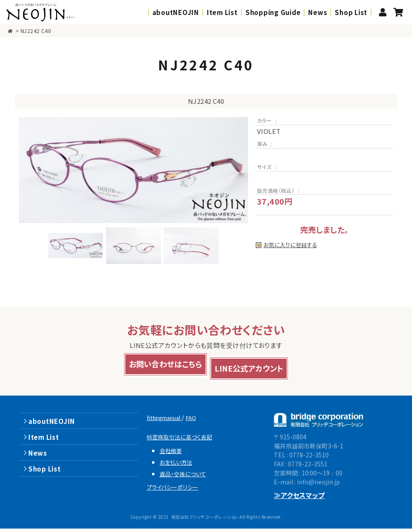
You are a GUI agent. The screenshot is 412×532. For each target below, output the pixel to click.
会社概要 (173, 454)
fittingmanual (170, 421)
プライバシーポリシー (177, 491)
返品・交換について (187, 477)
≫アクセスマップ (299, 499)
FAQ (203, 421)
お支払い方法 (179, 465)
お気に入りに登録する (291, 245)
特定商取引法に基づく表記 (185, 440)
